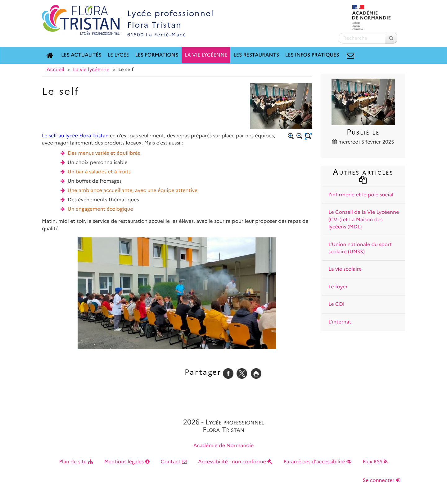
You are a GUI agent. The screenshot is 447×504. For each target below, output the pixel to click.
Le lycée (118, 55)
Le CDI (336, 304)
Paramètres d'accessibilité (318, 462)
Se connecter (382, 481)
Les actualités (81, 55)
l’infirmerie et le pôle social (361, 195)
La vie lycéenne (206, 55)
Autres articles (363, 175)
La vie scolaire (345, 269)
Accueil (55, 70)
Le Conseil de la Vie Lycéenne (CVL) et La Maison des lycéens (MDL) (364, 220)
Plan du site (76, 462)
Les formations (157, 55)
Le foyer (338, 287)
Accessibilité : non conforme (235, 462)
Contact (174, 462)
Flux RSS (375, 462)
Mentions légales (127, 462)
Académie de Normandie (224, 446)
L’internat (340, 322)
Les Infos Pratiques (312, 55)
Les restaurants (256, 55)
